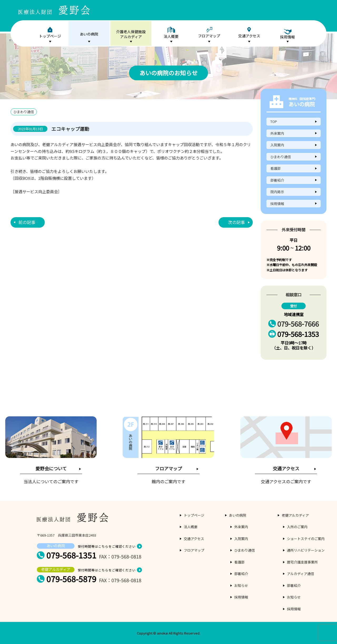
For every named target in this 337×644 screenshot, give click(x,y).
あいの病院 (89, 34)
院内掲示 (277, 192)
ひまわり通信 (281, 157)
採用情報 (277, 204)
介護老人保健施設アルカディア (131, 34)
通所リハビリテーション (306, 550)
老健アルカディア (295, 515)
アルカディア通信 (301, 574)
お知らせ (241, 585)
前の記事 (27, 222)
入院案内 (277, 145)
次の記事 (236, 222)
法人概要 (171, 33)
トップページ (50, 33)
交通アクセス (249, 33)
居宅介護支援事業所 (302, 562)
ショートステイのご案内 (306, 539)
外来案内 (277, 133)
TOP (274, 121)
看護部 (276, 168)
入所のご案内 (297, 527)
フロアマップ (209, 33)
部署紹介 (277, 180)
